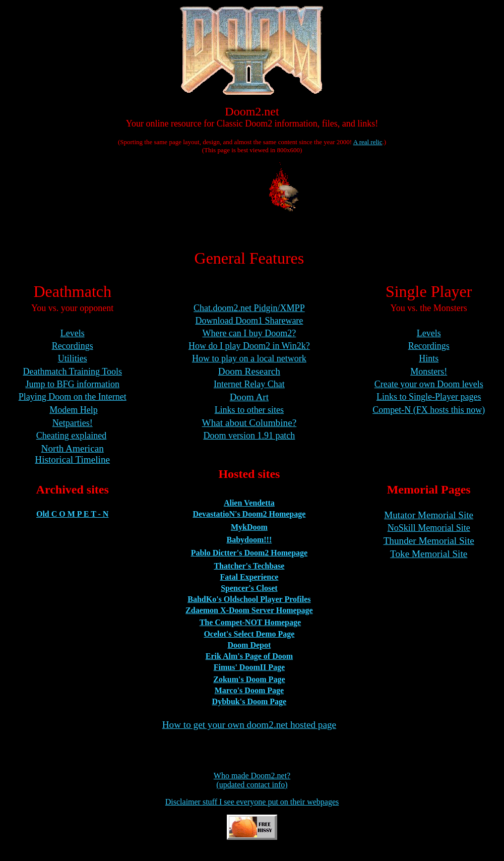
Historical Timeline (72, 459)
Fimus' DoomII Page (249, 667)
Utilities (73, 358)
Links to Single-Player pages (429, 397)
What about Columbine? (249, 423)
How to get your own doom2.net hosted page (249, 725)
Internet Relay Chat (249, 384)
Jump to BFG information (72, 384)
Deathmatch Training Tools (72, 372)
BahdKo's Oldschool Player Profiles (249, 599)
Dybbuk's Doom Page (249, 701)
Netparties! (73, 423)
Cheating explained (71, 436)
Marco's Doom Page (249, 690)
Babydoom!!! (249, 540)
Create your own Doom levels (429, 384)
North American (73, 448)
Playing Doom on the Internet (73, 397)
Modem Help (73, 410)
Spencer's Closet (249, 588)
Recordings (73, 346)
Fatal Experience (249, 577)
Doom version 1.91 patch (249, 436)
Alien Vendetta (249, 503)
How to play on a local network (249, 358)
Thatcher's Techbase (249, 566)
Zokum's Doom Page (249, 679)
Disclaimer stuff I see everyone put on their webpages (252, 802)
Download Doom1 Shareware (249, 321)
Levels (73, 333)
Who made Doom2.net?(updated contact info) (252, 780)
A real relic (368, 142)
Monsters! (429, 372)
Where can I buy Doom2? (249, 333)
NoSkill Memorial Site (429, 528)
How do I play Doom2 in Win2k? (249, 346)
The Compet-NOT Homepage (250, 622)
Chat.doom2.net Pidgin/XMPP (249, 308)
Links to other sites (249, 410)
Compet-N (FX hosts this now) (429, 410)
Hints (429, 358)
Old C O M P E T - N (72, 514)
